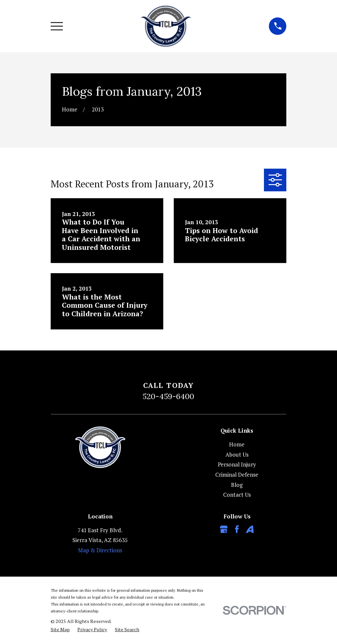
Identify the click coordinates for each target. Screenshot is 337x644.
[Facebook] (237, 529)
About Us (237, 454)
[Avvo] (250, 529)
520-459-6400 (168, 396)
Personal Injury (237, 464)
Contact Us (237, 495)
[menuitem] (60, 630)
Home (237, 444)
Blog (237, 485)
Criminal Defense (237, 475)
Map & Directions (100, 550)
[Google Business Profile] (224, 529)
